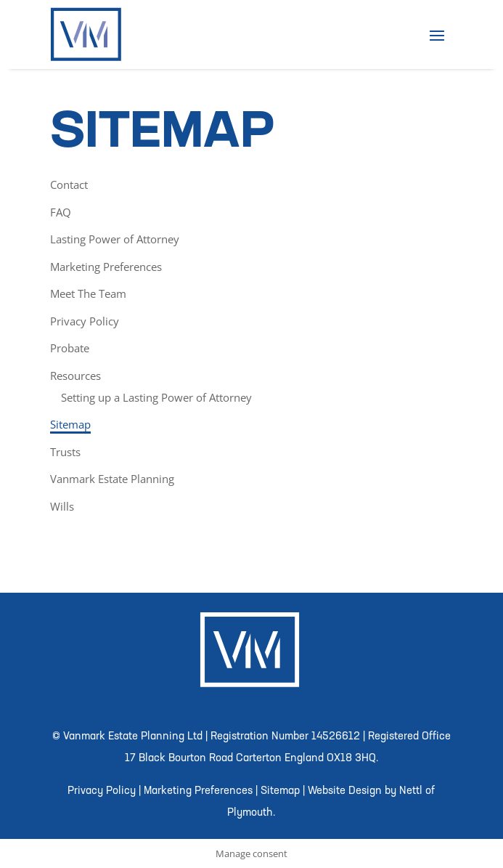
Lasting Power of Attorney (115, 239)
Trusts (65, 452)
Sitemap (70, 424)
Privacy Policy (85, 321)
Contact (69, 184)
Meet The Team (88, 293)
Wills (62, 506)
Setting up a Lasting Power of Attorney (156, 397)
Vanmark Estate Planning (112, 479)
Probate (70, 348)
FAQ (61, 212)
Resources (75, 376)
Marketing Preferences (106, 267)
